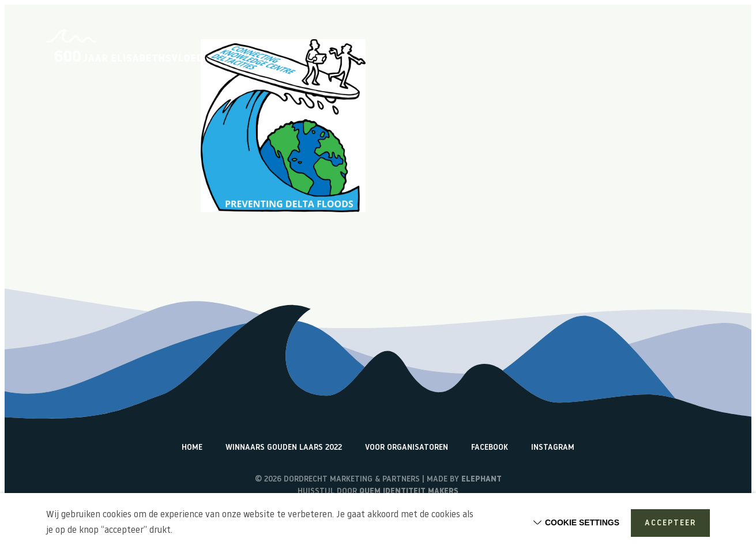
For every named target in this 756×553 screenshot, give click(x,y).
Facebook (490, 448)
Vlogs (527, 55)
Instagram (553, 448)
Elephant (482, 479)
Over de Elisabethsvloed (452, 55)
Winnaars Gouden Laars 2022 (284, 448)
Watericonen (684, 55)
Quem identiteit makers (409, 492)
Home (378, 55)
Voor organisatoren (407, 448)
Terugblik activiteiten (599, 55)
